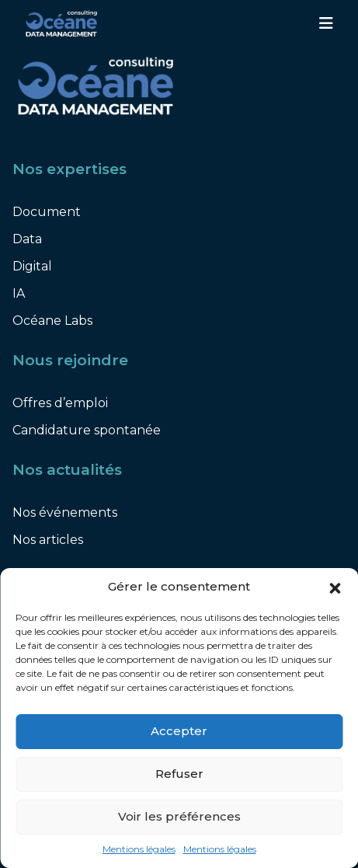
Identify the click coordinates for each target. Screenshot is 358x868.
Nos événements (65, 512)
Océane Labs (52, 321)
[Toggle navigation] (326, 23)
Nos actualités (67, 470)
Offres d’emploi (60, 403)
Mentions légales (139, 849)
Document (47, 212)
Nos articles (48, 540)
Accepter (179, 731)
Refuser (179, 774)
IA (19, 293)
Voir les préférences (179, 816)
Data (27, 239)
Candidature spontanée (87, 430)
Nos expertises (70, 169)
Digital (32, 266)
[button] (335, 587)
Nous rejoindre (70, 360)
